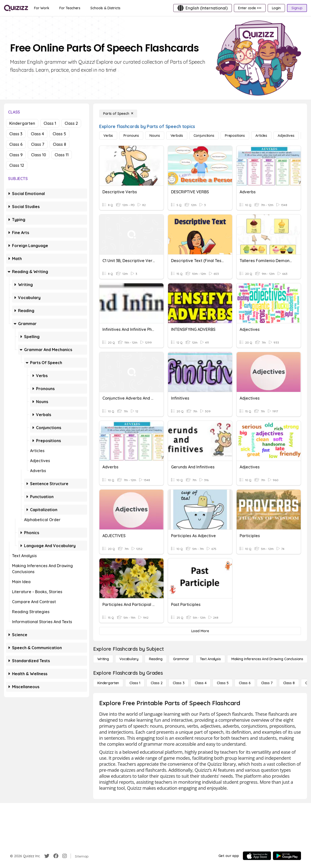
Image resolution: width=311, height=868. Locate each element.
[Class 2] (157, 683)
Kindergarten (22, 123)
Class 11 (62, 155)
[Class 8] (289, 683)
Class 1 (50, 123)
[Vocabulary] (129, 659)
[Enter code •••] (250, 8)
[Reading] (156, 659)
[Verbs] (108, 136)
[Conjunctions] (204, 136)
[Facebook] (56, 856)
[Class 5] (223, 683)
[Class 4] (201, 683)
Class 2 (71, 123)
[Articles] (261, 136)
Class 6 (16, 144)
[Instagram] (65, 856)
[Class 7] (267, 683)
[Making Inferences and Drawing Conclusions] (267, 659)
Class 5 (59, 134)
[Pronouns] (131, 136)
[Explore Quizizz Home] (16, 8)
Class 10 (39, 155)
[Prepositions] (235, 136)
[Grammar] (181, 659)
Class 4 (37, 134)
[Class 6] (245, 683)
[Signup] (297, 8)
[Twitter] (47, 856)
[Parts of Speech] (118, 114)
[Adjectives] (286, 136)
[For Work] (42, 8)
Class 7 (38, 144)
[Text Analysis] (210, 659)
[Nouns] (155, 136)
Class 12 (17, 165)
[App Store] (257, 856)
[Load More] (200, 631)
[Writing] (103, 659)
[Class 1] (135, 683)
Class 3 (16, 134)
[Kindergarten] (108, 683)
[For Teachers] (70, 8)
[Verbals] (177, 136)
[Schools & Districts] (105, 8)
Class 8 (59, 144)
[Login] (276, 8)
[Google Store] (287, 856)
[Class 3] (179, 683)
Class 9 (16, 155)
